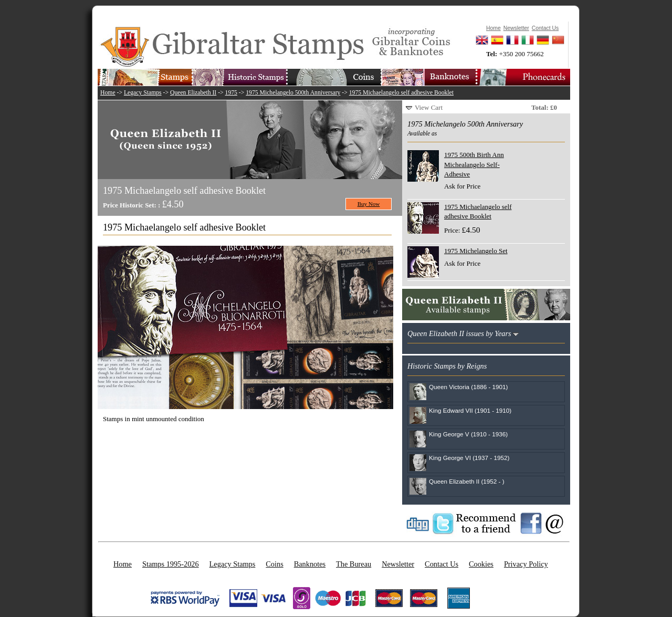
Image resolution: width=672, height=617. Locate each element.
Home (108, 93)
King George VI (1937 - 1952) (469, 458)
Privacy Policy (526, 564)
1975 (231, 93)
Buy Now (369, 204)
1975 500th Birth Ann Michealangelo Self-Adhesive (474, 164)
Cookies (481, 564)
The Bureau (354, 564)
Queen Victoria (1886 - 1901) (469, 387)
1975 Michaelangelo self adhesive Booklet (401, 93)
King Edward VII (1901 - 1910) (470, 410)
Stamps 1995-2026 (171, 564)
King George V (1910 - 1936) (468, 434)
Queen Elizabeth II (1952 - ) (467, 481)
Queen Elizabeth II (193, 93)
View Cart (429, 107)
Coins (274, 564)
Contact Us (442, 564)
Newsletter (398, 564)
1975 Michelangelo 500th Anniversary (293, 93)
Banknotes (310, 564)
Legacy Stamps (143, 93)
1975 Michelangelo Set (476, 251)
